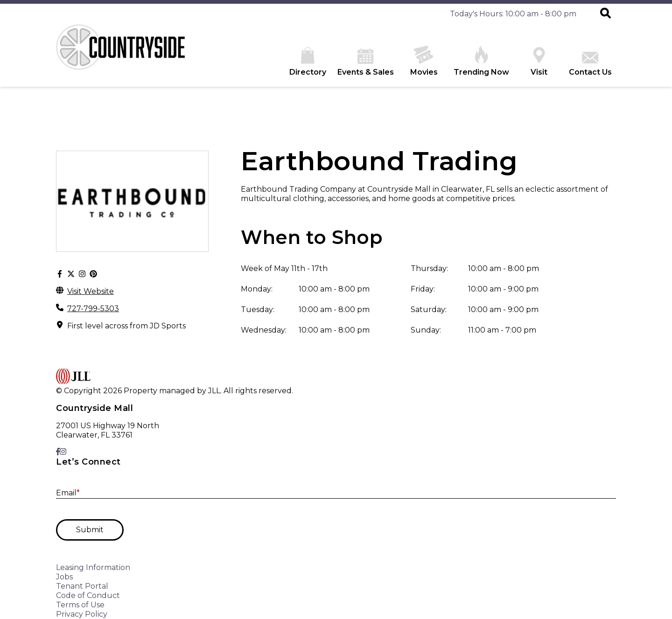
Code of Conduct (88, 595)
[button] (605, 14)
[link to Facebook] (58, 452)
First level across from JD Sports (126, 326)
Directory (308, 62)
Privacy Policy (82, 614)
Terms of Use (80, 605)
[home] (126, 56)
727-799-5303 (93, 309)
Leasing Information (93, 567)
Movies (424, 61)
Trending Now (481, 61)
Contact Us (590, 64)
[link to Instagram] (63, 452)
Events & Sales (366, 62)
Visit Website (91, 291)
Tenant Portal (82, 586)
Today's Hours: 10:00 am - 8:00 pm (513, 14)
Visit (539, 62)
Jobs (64, 577)
